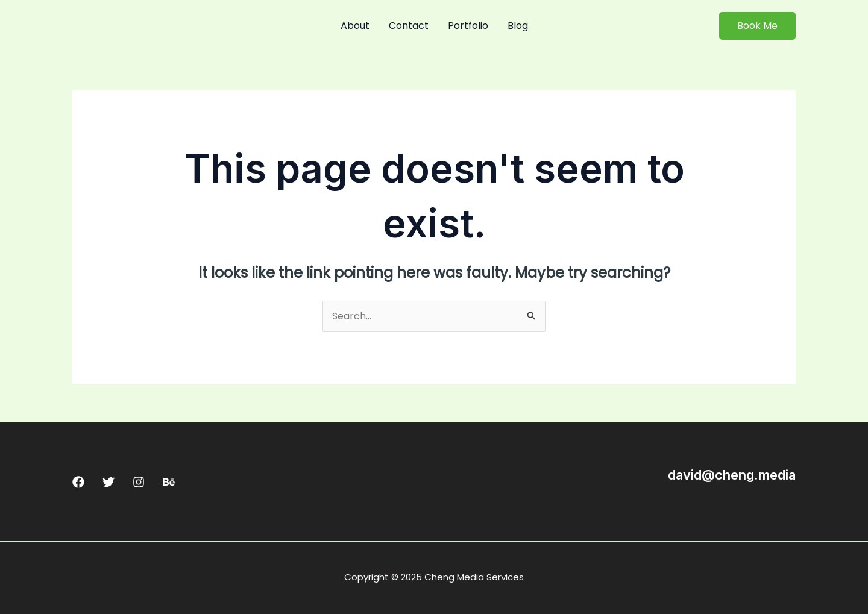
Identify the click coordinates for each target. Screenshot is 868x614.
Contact (409, 26)
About (355, 26)
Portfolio (468, 26)
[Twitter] (108, 482)
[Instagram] (139, 482)
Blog (518, 26)
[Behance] (169, 482)
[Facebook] (78, 482)
